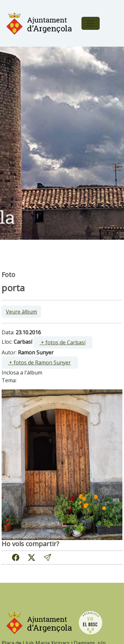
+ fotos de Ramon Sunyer (39, 362)
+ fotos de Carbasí (62, 342)
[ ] (63, 342)
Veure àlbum (21, 312)
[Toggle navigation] (91, 23)
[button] (47, 557)
